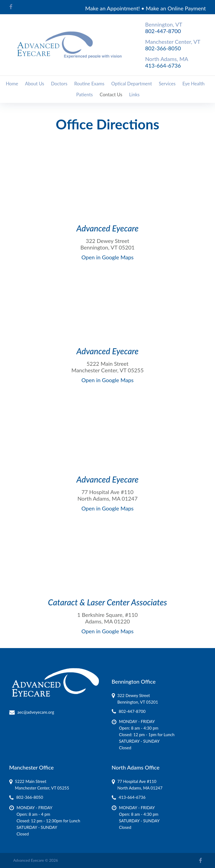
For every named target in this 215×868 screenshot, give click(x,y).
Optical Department (132, 84)
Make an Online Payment (176, 8)
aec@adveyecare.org (36, 712)
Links (134, 95)
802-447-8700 (163, 31)
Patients (85, 95)
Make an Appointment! (113, 8)
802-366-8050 (163, 48)
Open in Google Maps (107, 257)
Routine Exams (89, 84)
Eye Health (194, 84)
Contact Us (111, 95)
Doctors (59, 84)
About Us (35, 84)
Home (12, 84)
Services (167, 84)
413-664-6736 (163, 65)
